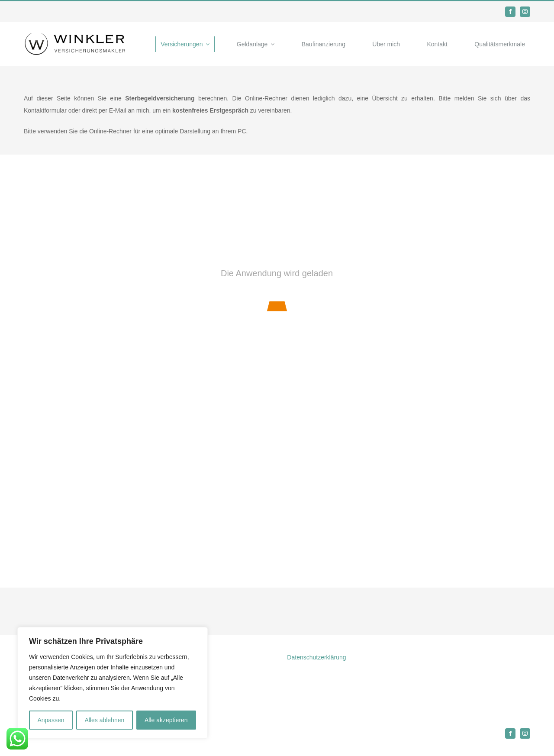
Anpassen (51, 720)
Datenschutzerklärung (316, 657)
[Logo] (76, 35)
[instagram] (525, 12)
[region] (113, 683)
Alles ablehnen (104, 720)
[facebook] (510, 12)
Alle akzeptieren (166, 720)
